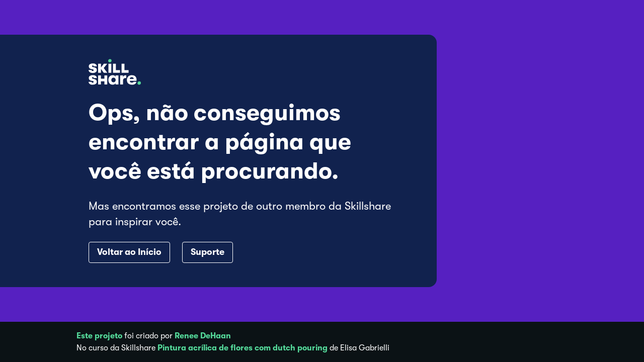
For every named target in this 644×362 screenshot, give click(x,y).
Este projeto (99, 336)
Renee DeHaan (203, 336)
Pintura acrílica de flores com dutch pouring (243, 348)
